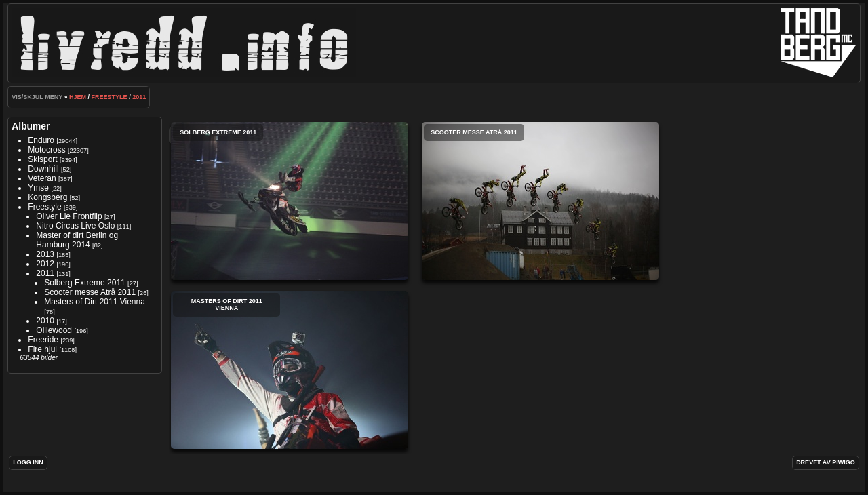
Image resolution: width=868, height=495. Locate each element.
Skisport (42, 159)
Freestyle (110, 97)
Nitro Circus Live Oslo (76, 226)
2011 (139, 97)
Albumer (31, 126)
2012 (45, 264)
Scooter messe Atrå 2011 (90, 292)
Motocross (46, 150)
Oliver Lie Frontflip (69, 216)
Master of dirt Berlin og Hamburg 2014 (77, 240)
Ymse (38, 188)
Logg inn (28, 462)
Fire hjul (42, 349)
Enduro (41, 140)
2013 (45, 254)
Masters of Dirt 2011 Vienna (95, 302)
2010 (45, 321)
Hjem (78, 97)
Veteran (42, 178)
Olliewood (54, 330)
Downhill (43, 169)
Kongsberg (47, 197)
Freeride (43, 340)
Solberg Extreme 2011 (84, 283)
